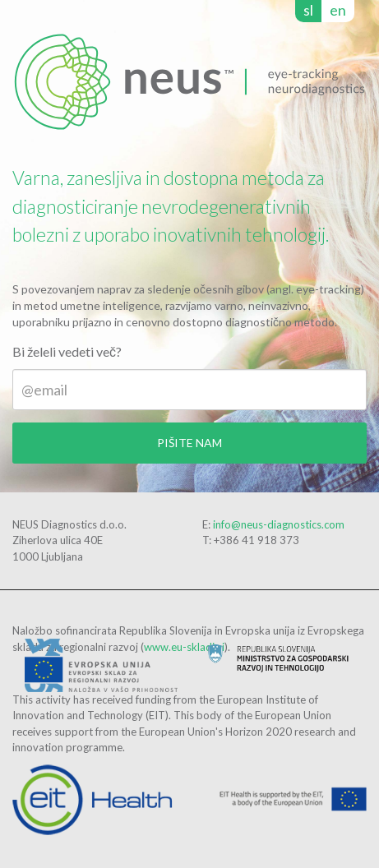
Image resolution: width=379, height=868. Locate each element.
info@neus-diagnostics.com (279, 524)
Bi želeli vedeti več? (67, 351)
